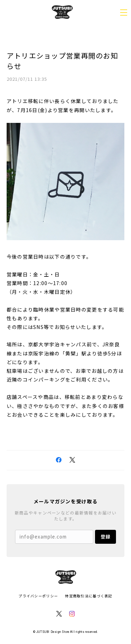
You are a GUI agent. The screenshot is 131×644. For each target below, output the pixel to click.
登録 (105, 537)
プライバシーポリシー (38, 596)
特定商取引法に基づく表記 (89, 596)
